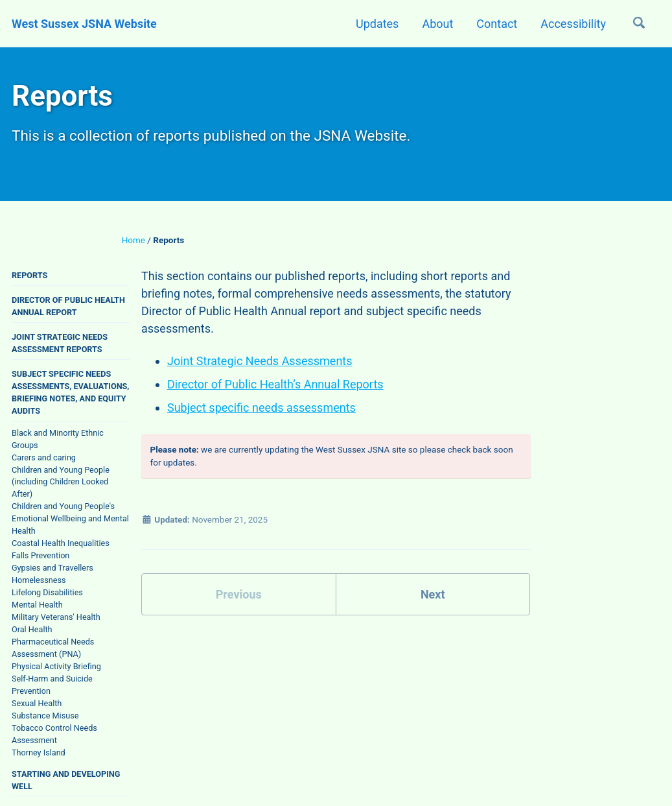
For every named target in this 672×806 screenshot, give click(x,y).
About (437, 24)
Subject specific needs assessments (261, 408)
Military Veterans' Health (56, 617)
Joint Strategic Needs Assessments (260, 361)
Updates (377, 24)
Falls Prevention (41, 555)
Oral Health (32, 629)
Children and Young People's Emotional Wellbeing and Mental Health (70, 518)
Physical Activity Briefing (56, 666)
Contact (497, 24)
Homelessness (39, 580)
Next (433, 594)
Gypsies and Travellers (52, 568)
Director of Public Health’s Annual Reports (275, 384)
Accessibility (573, 24)
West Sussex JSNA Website (84, 24)
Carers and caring (44, 457)
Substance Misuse (45, 716)
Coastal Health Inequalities (61, 543)
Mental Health (37, 605)
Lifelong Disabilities (47, 592)
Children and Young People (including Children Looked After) (61, 482)
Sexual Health (37, 703)
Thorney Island (39, 753)
